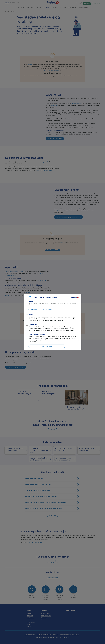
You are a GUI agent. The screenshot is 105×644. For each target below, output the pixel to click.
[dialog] (52, 322)
